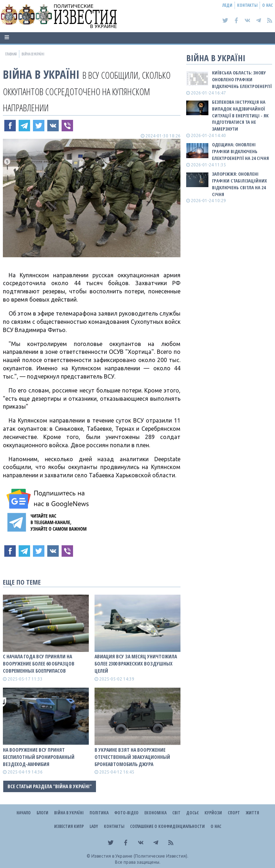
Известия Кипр (69, 826)
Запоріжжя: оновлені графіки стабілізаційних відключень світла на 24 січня (239, 184)
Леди (227, 5)
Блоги (42, 813)
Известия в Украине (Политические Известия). (140, 856)
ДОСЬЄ (192, 813)
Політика (99, 813)
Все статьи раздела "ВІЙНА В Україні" (50, 786)
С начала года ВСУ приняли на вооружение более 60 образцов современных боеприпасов (39, 664)
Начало (24, 813)
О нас (267, 5)
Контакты (247, 5)
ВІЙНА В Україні (41, 74)
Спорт (234, 813)
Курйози (213, 813)
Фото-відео (126, 813)
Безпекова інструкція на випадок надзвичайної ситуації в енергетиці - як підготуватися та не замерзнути (240, 115)
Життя (252, 813)
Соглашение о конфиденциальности (167, 826)
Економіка (155, 813)
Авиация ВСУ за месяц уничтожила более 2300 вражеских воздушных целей (136, 664)
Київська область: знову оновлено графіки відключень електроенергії (242, 79)
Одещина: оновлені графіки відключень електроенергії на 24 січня (240, 151)
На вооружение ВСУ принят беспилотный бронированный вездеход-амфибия (39, 757)
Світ (176, 813)
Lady (94, 826)
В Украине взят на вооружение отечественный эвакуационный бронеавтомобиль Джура (132, 757)
